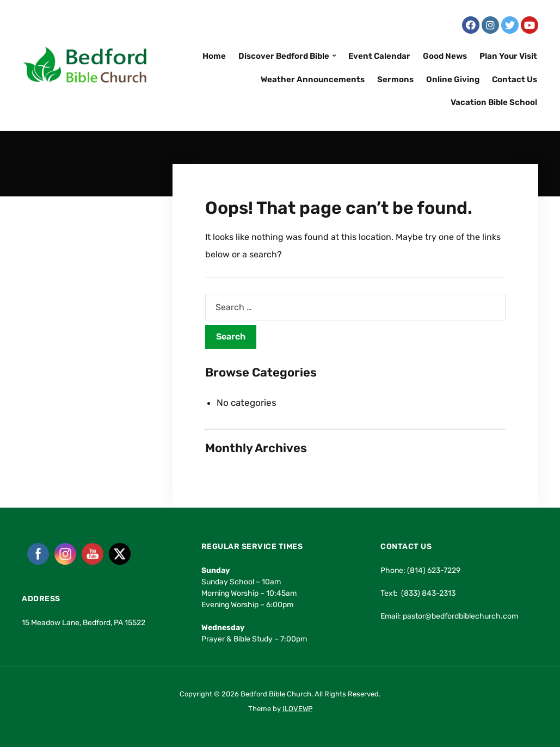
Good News (445, 56)
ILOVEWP (297, 709)
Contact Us (515, 79)
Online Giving (453, 79)
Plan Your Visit (508, 56)
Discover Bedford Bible (284, 56)
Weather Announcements (313, 79)
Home (214, 56)
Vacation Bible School (494, 102)
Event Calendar (379, 56)
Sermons (395, 79)
